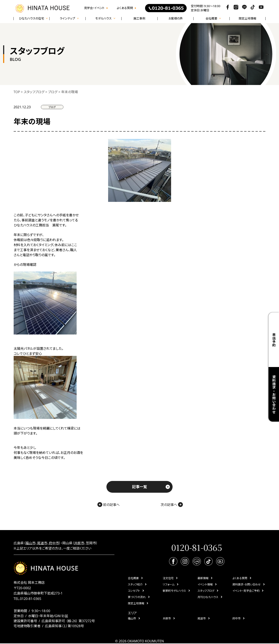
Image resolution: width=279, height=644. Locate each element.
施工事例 (139, 18)
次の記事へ (172, 505)
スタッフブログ (206, 591)
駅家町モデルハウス (174, 591)
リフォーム (169, 585)
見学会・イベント (94, 8)
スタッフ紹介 (135, 585)
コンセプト (134, 591)
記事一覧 (140, 487)
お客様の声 (176, 18)
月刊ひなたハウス (208, 597)
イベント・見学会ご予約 (246, 591)
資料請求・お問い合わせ (274, 394)
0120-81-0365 (31, 599)
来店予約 (274, 340)
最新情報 (203, 579)
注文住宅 (168, 579)
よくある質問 (125, 8)
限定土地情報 (248, 18)
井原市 (79, 543)
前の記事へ (108, 505)
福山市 (30, 543)
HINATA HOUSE (46, 569)
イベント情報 (205, 585)
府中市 (54, 543)
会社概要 (133, 579)
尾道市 (42, 543)
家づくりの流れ (137, 597)
